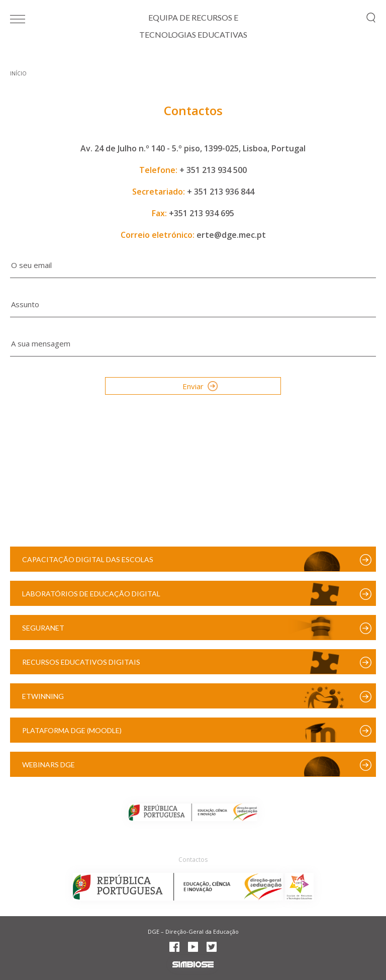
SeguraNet (43, 628)
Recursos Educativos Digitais (81, 662)
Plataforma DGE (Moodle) (72, 730)
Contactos (193, 860)
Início (18, 73)
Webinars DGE (49, 765)
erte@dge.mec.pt (231, 235)
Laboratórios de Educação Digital (91, 594)
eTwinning (43, 696)
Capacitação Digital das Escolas (88, 559)
